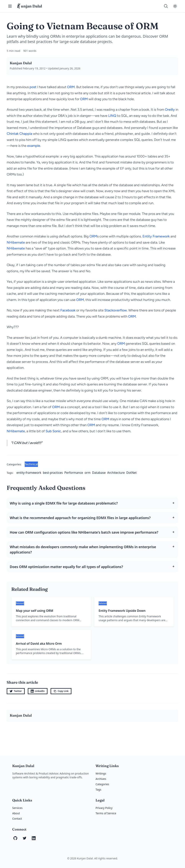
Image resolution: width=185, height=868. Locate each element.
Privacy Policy (104, 808)
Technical (31, 464)
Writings (101, 773)
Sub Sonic (53, 431)
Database (99, 473)
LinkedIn (38, 691)
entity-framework (29, 473)
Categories (102, 784)
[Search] (166, 6)
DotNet (132, 473)
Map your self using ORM (35, 611)
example (34, 146)
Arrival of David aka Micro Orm (39, 644)
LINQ (112, 116)
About (16, 813)
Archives (101, 779)
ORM (71, 87)
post (33, 87)
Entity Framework (156, 236)
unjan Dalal (30, 6)
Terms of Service (106, 813)
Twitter (16, 691)
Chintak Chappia (19, 134)
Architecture (116, 473)
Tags (98, 790)
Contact (17, 819)
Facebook (68, 310)
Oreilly (170, 110)
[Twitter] (25, 838)
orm (88, 473)
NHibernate (16, 242)
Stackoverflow (116, 310)
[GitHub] (15, 838)
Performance (74, 473)
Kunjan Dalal (21, 63)
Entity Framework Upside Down (122, 611)
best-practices (53, 473)
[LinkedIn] (34, 838)
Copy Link (61, 691)
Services (17, 808)
